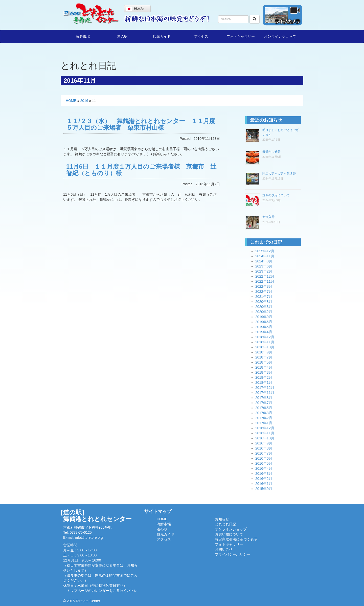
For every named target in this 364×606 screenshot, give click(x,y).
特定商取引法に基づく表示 (236, 539)
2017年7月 (264, 403)
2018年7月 (264, 357)
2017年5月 (264, 408)
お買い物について (229, 534)
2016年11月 (265, 433)
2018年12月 (265, 337)
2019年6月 (264, 322)
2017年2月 (264, 418)
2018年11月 (265, 342)
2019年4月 (264, 332)
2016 (84, 101)
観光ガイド (162, 36)
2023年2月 (264, 271)
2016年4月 (264, 468)
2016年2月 (264, 479)
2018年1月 (264, 383)
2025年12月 (265, 251)
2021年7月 (264, 297)
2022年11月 (265, 281)
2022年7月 (264, 291)
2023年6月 (264, 266)
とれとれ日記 (225, 524)
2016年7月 (264, 453)
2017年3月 (264, 413)
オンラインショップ (280, 36)
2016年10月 (265, 438)
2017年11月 (265, 393)
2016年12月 (265, 428)
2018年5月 (264, 362)
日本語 (135, 9)
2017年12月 (265, 388)
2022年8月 (264, 286)
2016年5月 (264, 463)
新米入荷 (268, 217)
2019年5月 (264, 327)
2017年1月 (264, 423)
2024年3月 (264, 261)
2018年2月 (264, 377)
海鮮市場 (83, 36)
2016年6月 (264, 458)
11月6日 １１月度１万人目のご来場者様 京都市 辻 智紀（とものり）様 (144, 170)
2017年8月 (264, 398)
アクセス (201, 36)
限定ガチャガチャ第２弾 (279, 173)
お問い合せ (224, 549)
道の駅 (122, 36)
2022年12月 (265, 276)
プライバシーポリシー (233, 554)
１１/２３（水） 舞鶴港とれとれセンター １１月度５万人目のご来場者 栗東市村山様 (141, 124)
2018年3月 (264, 372)
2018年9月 (264, 352)
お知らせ (222, 519)
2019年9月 (264, 317)
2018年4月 (264, 367)
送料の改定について (276, 195)
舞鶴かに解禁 (271, 152)
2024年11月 (265, 256)
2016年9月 (264, 443)
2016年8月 (264, 448)
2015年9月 (264, 489)
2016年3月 (264, 474)
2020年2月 (264, 312)
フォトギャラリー (241, 36)
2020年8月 (264, 302)
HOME (71, 101)
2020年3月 (264, 307)
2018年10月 (265, 347)
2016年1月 (264, 484)
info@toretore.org (89, 537)
